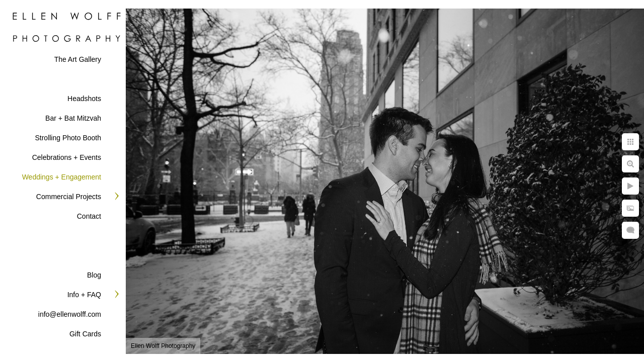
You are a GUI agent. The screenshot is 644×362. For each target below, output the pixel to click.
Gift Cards (85, 334)
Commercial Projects (69, 197)
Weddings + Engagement (62, 177)
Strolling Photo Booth (68, 138)
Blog (94, 275)
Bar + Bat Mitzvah (73, 118)
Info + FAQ (84, 295)
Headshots (84, 99)
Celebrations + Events (67, 157)
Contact (89, 216)
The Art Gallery (78, 59)
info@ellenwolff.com (70, 314)
